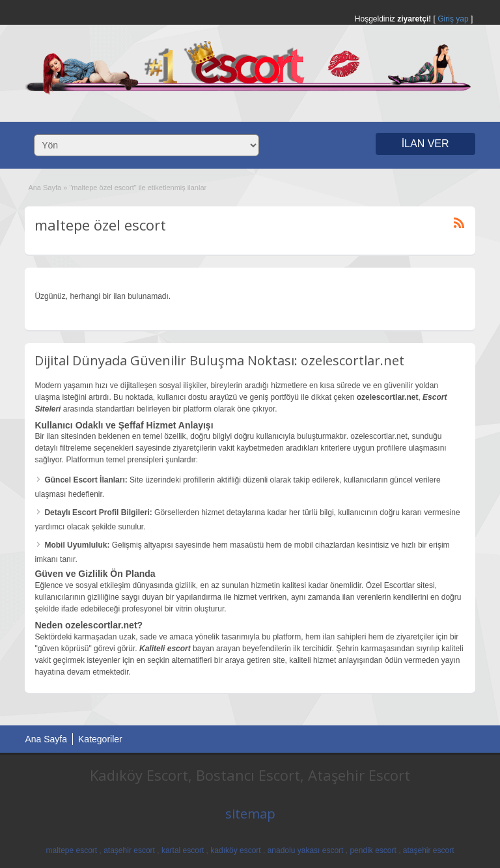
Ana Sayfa (45, 188)
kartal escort (183, 850)
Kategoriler (100, 739)
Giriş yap (453, 19)
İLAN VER (425, 144)
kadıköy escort (235, 850)
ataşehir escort (129, 850)
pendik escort (373, 850)
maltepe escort (71, 850)
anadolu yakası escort (306, 850)
